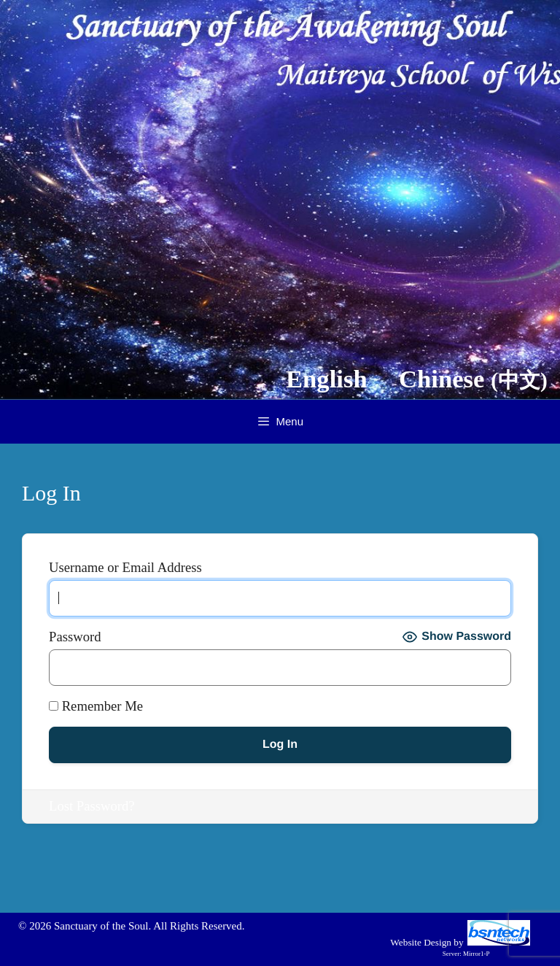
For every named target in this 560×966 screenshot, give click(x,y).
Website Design (421, 942)
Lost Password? (92, 806)
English (327, 379)
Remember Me (96, 706)
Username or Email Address (125, 568)
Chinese (473, 379)
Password (75, 637)
